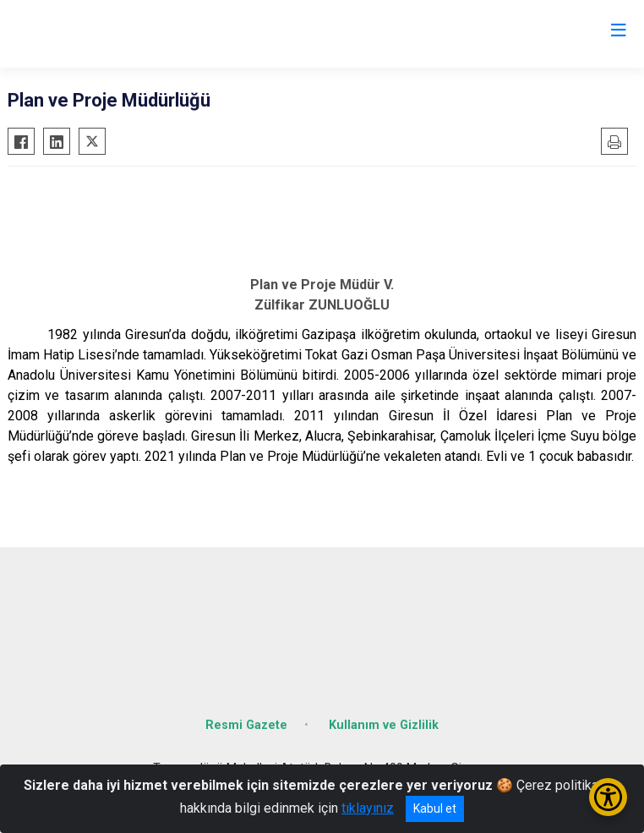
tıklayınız (368, 808)
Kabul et (435, 808)
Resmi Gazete (246, 725)
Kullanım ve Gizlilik (384, 725)
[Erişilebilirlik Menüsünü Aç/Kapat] (608, 797)
